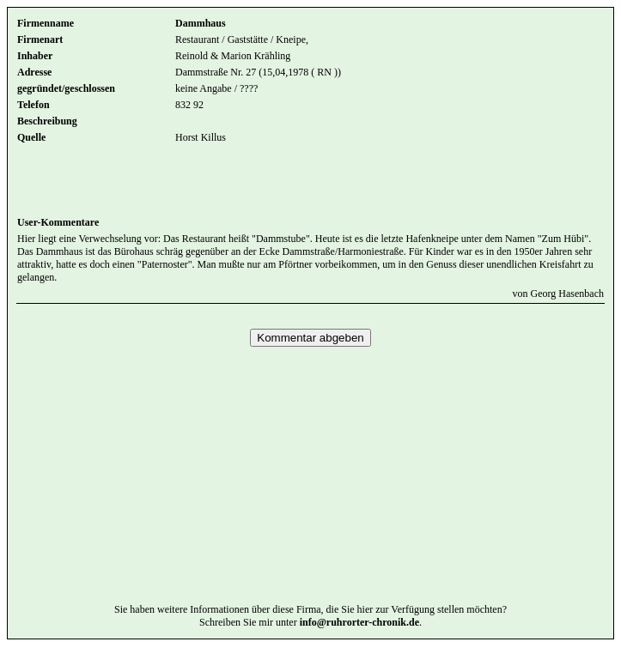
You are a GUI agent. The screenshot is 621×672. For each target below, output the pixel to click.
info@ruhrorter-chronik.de (359, 648)
